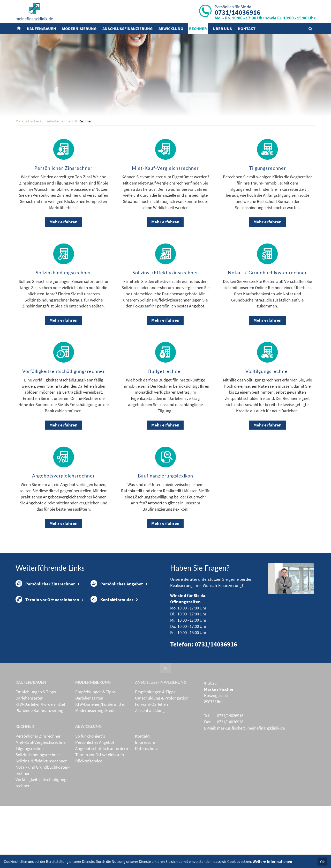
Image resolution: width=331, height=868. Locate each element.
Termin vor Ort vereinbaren (47, 634)
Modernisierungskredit (96, 744)
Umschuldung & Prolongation (162, 732)
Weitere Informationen (272, 861)
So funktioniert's (90, 770)
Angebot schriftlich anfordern (102, 782)
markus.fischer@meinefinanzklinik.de (251, 762)
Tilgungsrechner (30, 782)
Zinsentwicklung (150, 744)
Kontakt (142, 770)
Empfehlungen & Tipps (36, 726)
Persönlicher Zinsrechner (45, 617)
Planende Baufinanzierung (39, 744)
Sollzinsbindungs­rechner (38, 789)
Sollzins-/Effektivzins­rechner (41, 795)
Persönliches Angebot (117, 617)
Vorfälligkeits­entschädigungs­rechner (43, 816)
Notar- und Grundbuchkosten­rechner (43, 804)
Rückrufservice (89, 795)
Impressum (145, 776)
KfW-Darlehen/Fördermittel (40, 738)
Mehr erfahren (63, 256)
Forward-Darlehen (151, 738)
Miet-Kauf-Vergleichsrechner (41, 776)
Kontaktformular (112, 634)
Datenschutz (146, 782)
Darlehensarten (29, 732)
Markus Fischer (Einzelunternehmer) (44, 155)
